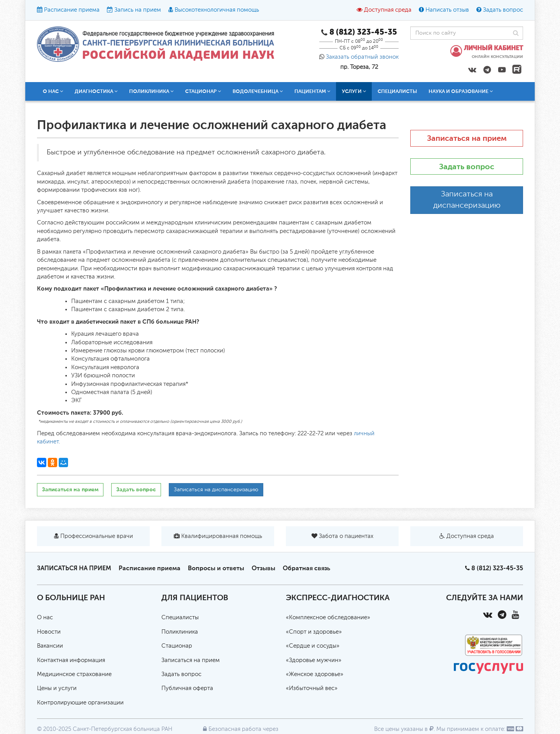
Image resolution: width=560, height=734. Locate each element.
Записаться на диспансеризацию (216, 490)
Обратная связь (306, 568)
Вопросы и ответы (216, 568)
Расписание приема (72, 10)
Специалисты (397, 91)
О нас (53, 91)
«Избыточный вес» (312, 688)
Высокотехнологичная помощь (217, 10)
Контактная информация (71, 660)
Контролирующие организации (80, 703)
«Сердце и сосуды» (313, 646)
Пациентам (312, 91)
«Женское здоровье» (315, 674)
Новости (49, 632)
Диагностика (96, 91)
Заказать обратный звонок (362, 57)
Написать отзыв (447, 10)
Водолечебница (258, 91)
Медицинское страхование (74, 674)
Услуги (354, 91)
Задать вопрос (503, 10)
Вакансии (50, 646)
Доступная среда (388, 10)
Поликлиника (151, 91)
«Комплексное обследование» (328, 618)
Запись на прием (138, 10)
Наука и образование (461, 91)
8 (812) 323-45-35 (497, 568)
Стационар (203, 91)
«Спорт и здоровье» (314, 632)
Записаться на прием (70, 490)
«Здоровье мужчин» (314, 660)
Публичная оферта (187, 688)
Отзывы (263, 568)
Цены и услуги (57, 688)
